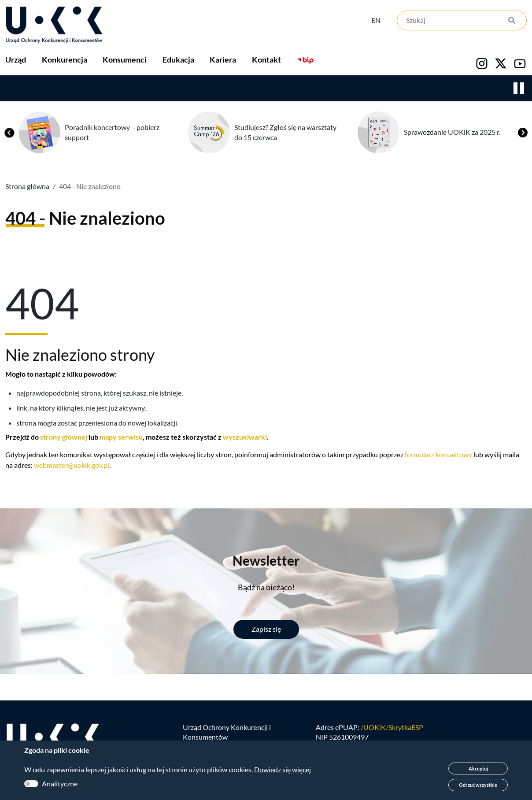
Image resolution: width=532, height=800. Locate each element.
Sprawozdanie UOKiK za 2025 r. (452, 132)
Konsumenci (164, 62)
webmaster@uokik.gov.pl (72, 466)
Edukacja (237, 62)
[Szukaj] (462, 21)
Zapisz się (266, 630)
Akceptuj (478, 769)
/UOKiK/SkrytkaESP (392, 728)
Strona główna (27, 187)
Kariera (301, 62)
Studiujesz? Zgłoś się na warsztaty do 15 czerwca (285, 133)
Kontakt (364, 62)
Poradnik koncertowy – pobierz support (112, 133)
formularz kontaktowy (438, 455)
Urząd (16, 62)
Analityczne (60, 783)
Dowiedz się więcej (283, 769)
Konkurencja (84, 62)
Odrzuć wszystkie (478, 785)
